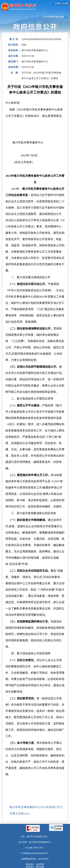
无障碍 (58, 3)
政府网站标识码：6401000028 (35, 859)
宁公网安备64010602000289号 (34, 853)
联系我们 (30, 867)
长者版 (66, 3)
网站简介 (30, 864)
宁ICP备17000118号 (34, 848)
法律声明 (40, 864)
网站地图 (40, 867)
